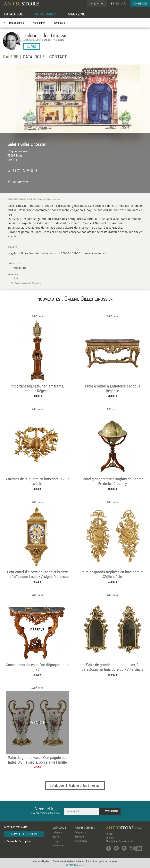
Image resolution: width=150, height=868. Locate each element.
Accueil (109, 834)
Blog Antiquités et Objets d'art (121, 841)
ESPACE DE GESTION (24, 834)
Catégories (58, 832)
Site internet (20, 182)
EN (117, 3)
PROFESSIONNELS (85, 827)
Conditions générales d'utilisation (69, 861)
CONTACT (58, 57)
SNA (16, 278)
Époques (57, 841)
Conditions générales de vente (103, 861)
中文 (123, 3)
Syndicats (59, 23)
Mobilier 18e (20, 268)
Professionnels (16, 23)
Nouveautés (59, 845)
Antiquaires (39, 23)
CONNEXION (140, 3)
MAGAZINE (76, 14)
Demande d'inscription (19, 841)
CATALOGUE (13, 14)
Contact (110, 838)
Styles (56, 837)
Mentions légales (41, 861)
